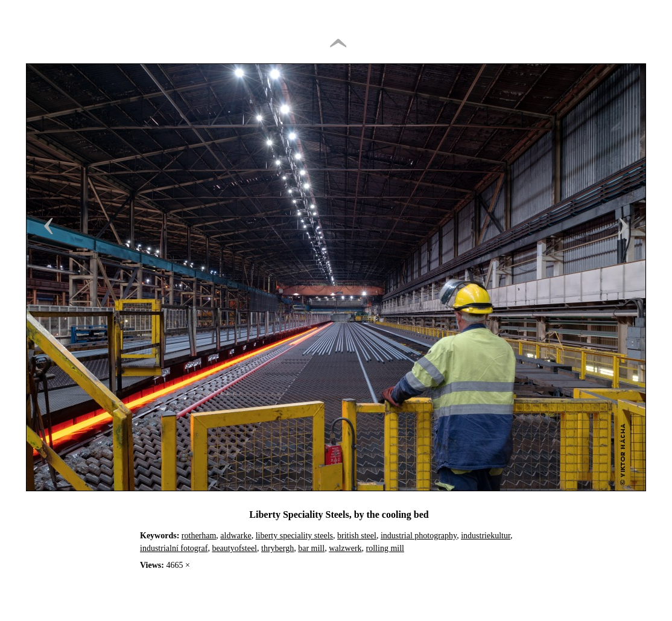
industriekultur (486, 536)
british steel (357, 536)
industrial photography (419, 536)
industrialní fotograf (174, 548)
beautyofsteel (234, 548)
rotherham (199, 536)
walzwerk (345, 548)
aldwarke (236, 536)
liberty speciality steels (294, 536)
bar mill (311, 548)
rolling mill (385, 548)
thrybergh (277, 548)
